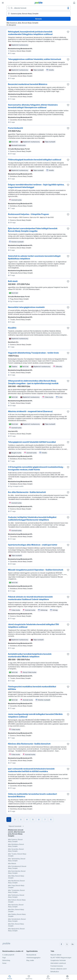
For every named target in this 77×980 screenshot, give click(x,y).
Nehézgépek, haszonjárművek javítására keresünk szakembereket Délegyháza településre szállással (30, 33)
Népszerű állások (56, 955)
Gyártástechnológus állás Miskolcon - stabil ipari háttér (33, 545)
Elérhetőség (6, 960)
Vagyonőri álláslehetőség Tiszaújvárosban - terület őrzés (33, 353)
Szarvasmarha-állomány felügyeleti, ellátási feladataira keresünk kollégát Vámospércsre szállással (33, 106)
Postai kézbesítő (15, 128)
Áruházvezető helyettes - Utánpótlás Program (28, 214)
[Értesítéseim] (74, 3)
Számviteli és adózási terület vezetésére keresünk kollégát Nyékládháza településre (34, 257)
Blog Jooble (30, 960)
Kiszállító (12, 328)
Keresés (38, 19)
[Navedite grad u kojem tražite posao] (38, 14)
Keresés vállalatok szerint (59, 969)
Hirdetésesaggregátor (33, 958)
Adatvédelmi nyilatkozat (58, 963)
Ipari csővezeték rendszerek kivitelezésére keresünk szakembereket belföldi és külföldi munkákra (31, 770)
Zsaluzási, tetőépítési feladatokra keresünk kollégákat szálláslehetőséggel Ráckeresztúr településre (32, 518)
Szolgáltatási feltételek (58, 960)
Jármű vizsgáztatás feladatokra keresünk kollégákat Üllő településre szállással (33, 626)
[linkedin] (73, 944)
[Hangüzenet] (68, 8)
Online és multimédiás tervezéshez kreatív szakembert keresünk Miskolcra (32, 795)
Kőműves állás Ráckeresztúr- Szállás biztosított (29, 744)
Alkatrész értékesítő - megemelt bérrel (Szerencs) (30, 411)
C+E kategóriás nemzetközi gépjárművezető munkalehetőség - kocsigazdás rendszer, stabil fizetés (36, 468)
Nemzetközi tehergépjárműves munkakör (26, 307)
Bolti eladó (13, 281)
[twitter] (67, 944)
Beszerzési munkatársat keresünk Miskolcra (28, 84)
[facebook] (61, 944)
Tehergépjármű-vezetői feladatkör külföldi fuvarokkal (32, 442)
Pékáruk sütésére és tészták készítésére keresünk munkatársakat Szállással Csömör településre (30, 598)
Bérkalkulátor (55, 972)
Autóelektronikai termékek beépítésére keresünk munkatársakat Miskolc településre (30, 655)
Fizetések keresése (57, 966)
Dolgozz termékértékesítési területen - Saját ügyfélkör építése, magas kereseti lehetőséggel (36, 186)
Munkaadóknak (31, 955)
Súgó (4, 958)
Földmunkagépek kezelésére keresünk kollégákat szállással (35, 160)
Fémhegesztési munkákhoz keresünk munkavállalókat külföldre (32, 688)
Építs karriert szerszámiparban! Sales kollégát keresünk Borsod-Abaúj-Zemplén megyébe (33, 230)
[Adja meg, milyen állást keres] (38, 8)
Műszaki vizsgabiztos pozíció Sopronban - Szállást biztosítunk (36, 570)
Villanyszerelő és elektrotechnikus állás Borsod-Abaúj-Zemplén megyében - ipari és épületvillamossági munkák (33, 382)
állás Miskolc (12, 863)
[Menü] (3, 3)
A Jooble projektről (8, 955)
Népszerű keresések (16, 826)
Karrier (4, 963)
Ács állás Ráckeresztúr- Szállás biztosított (27, 492)
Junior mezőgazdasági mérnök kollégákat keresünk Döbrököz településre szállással (35, 715)
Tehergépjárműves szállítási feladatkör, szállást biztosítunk (35, 59)
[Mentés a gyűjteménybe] (68, 32)
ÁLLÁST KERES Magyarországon (61, 958)
